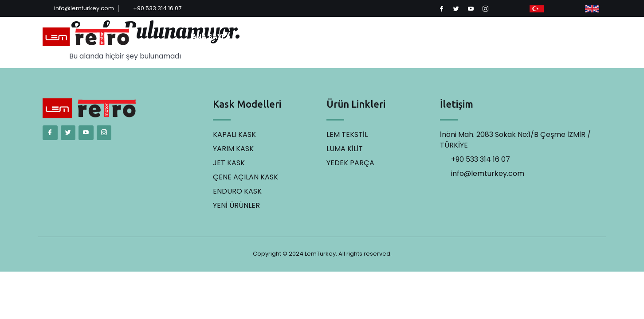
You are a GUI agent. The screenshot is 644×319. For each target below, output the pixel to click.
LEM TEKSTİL (375, 37)
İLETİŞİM (522, 37)
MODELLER (322, 37)
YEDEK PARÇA (476, 37)
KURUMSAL (264, 37)
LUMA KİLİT (424, 37)
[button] (574, 37)
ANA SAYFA (211, 37)
